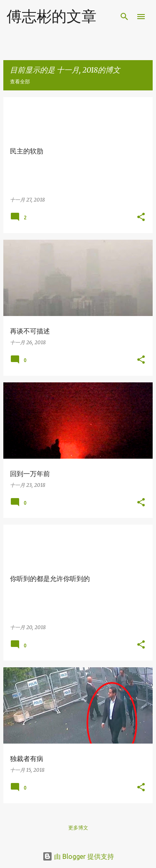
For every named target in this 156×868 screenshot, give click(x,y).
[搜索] (124, 17)
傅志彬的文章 (52, 16)
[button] (141, 218)
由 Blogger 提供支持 (78, 856)
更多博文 (78, 828)
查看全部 (20, 81)
